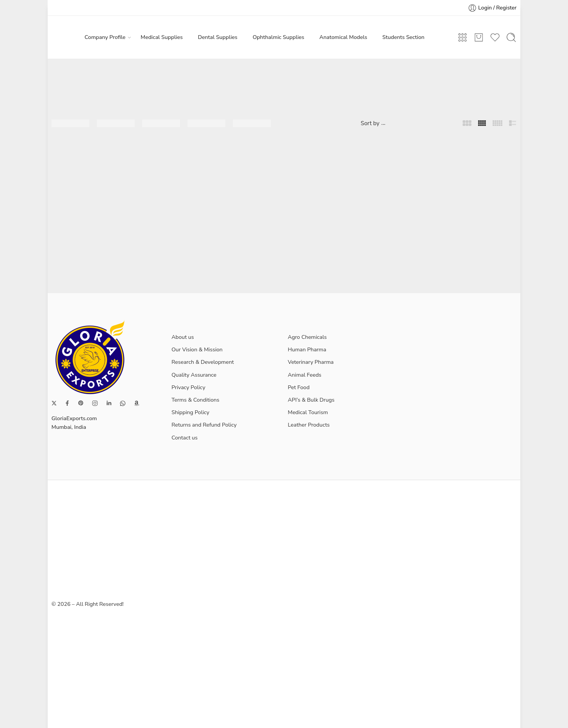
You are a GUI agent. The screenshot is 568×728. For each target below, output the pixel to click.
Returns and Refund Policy (204, 425)
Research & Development (203, 362)
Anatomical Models (343, 37)
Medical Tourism (308, 412)
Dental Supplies (218, 37)
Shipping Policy (191, 412)
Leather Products (309, 425)
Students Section (403, 37)
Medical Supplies (162, 37)
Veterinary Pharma (311, 362)
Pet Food (299, 387)
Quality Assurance (194, 375)
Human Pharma (307, 349)
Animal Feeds (305, 375)
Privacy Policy (189, 387)
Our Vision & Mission (197, 349)
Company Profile (105, 37)
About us (183, 337)
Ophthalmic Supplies (279, 37)
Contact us (185, 438)
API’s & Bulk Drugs (311, 400)
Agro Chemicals (307, 337)
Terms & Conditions (196, 400)
